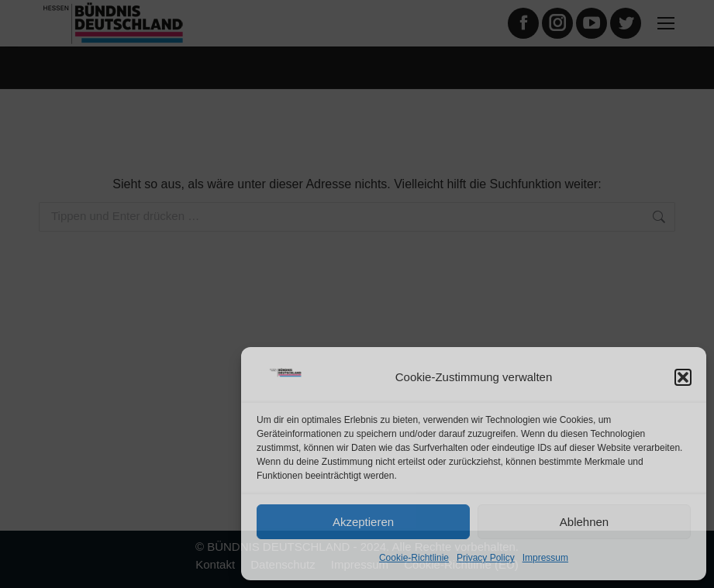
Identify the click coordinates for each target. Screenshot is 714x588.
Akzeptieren (363, 522)
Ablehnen (584, 522)
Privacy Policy (486, 558)
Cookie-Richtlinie (414, 558)
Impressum (545, 558)
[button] (683, 377)
